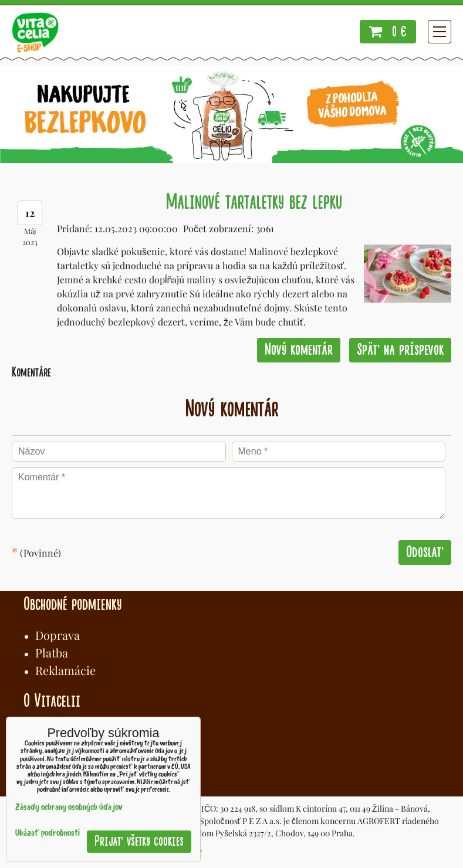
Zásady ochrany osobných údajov (69, 808)
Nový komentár (299, 350)
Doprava (58, 635)
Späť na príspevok (400, 350)
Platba (52, 652)
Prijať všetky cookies (139, 841)
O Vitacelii (52, 701)
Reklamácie (65, 670)
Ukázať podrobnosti (48, 834)
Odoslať (425, 552)
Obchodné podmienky (72, 604)
